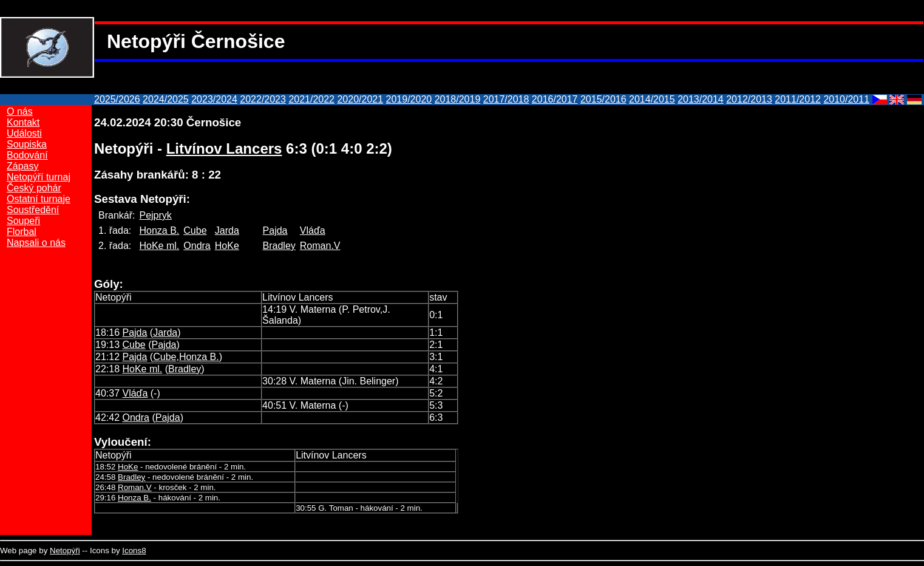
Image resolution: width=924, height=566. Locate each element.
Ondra (197, 246)
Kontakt (23, 122)
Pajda (275, 230)
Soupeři (23, 221)
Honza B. (159, 230)
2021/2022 (311, 99)
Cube (195, 230)
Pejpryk (155, 215)
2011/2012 (798, 99)
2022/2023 (263, 99)
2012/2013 (749, 99)
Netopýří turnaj (39, 177)
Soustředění (33, 210)
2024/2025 (166, 99)
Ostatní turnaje (39, 199)
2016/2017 (555, 99)
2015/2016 (603, 99)
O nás (20, 111)
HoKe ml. (159, 246)
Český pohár (34, 188)
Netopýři (65, 551)
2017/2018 (506, 99)
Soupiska (27, 144)
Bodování (27, 155)
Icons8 (134, 551)
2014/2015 (652, 99)
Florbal (22, 232)
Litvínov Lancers (224, 148)
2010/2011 (846, 99)
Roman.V (320, 246)
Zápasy (22, 166)
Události (24, 133)
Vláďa (313, 230)
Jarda (227, 230)
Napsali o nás (36, 243)
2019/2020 (409, 99)
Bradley (279, 246)
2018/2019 (458, 99)
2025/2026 (117, 99)
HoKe (227, 246)
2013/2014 (701, 99)
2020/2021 (360, 99)
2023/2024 (214, 99)
